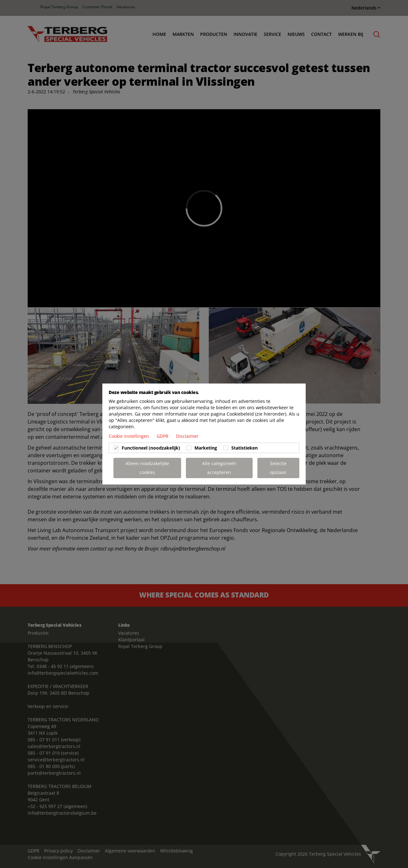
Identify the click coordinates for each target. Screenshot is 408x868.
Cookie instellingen (129, 436)
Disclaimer (187, 436)
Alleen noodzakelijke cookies (147, 468)
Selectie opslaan (278, 468)
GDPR (163, 436)
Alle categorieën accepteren (219, 468)
